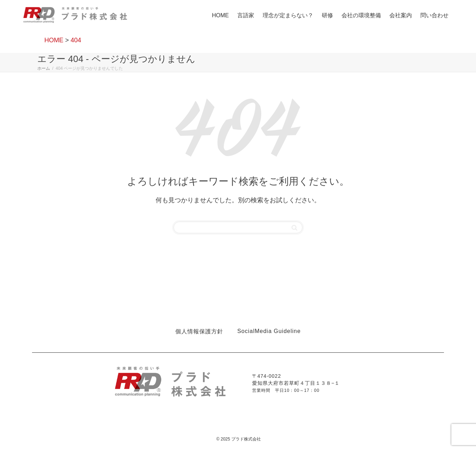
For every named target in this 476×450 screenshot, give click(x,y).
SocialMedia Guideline (269, 331)
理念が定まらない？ (288, 15)
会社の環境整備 (361, 15)
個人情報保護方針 (199, 331)
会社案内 (401, 15)
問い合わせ (434, 15)
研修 (327, 15)
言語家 (246, 15)
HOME (220, 15)
